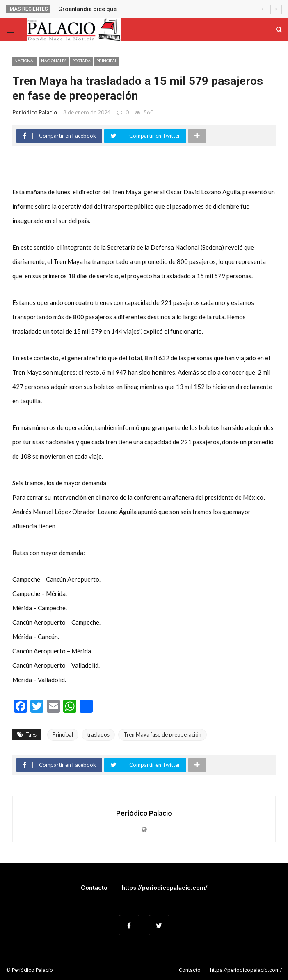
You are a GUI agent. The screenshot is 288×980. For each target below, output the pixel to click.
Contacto (94, 888)
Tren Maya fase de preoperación (162, 734)
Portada (81, 61)
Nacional (25, 61)
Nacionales (54, 61)
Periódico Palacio (35, 112)
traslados (98, 734)
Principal (107, 61)
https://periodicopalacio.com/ (165, 888)
